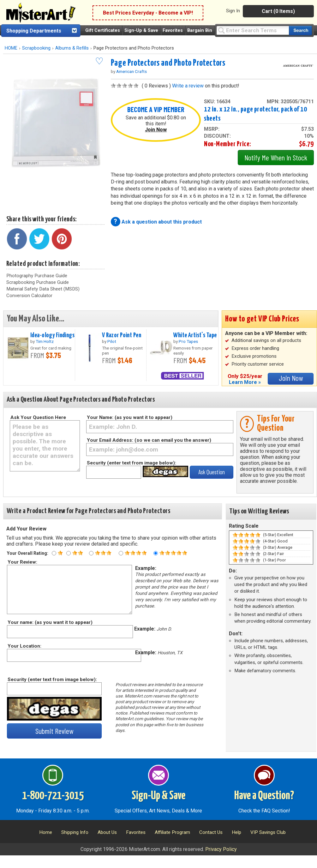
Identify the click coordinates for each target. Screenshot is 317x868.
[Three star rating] (91, 553)
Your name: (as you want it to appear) (50, 622)
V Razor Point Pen (122, 335)
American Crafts (132, 71)
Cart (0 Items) (278, 11)
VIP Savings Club (268, 832)
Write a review (188, 86)
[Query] (253, 30)
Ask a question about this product (162, 222)
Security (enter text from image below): (132, 463)
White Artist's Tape (195, 335)
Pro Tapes (188, 341)
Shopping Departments (34, 31)
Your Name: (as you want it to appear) (130, 417)
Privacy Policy (221, 849)
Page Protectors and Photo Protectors (168, 63)
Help (236, 832)
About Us (107, 832)
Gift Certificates (103, 30)
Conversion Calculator (29, 296)
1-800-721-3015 (53, 796)
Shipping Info (75, 832)
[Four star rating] (121, 553)
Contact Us (211, 832)
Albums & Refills (72, 48)
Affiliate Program (172, 832)
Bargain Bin (200, 30)
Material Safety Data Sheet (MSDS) (43, 289)
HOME (11, 48)
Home (46, 832)
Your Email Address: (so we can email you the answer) (149, 440)
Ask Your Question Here (38, 417)
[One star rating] (54, 553)
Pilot (112, 341)
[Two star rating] (69, 553)
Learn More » (245, 382)
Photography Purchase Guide (37, 276)
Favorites (173, 30)
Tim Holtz (45, 341)
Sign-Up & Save (141, 30)
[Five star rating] (156, 553)
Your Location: (24, 646)
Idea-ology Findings (52, 335)
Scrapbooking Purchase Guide (38, 282)
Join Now (156, 130)
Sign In (233, 11)
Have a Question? (264, 796)
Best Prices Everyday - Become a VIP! (148, 13)
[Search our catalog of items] (300, 30)
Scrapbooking (36, 48)
